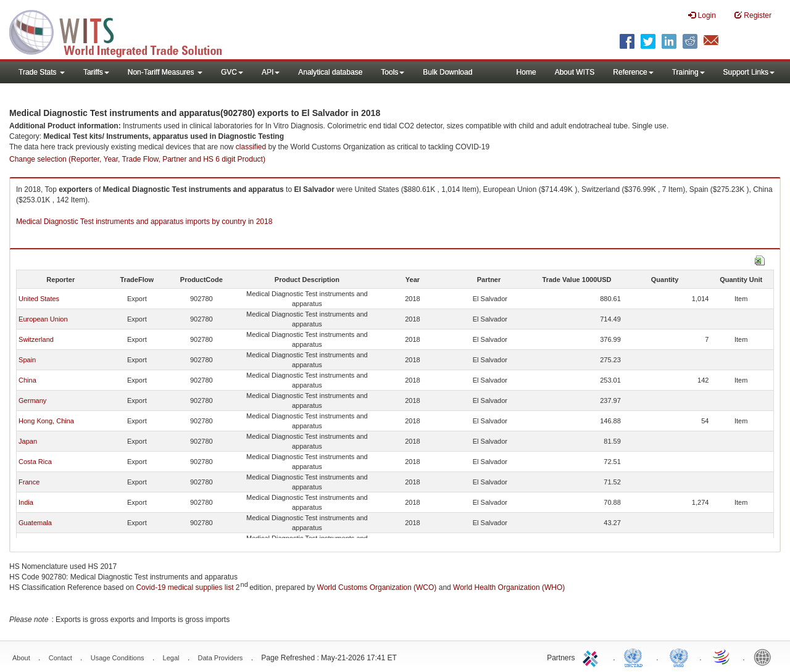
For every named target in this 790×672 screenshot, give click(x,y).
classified (251, 147)
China (27, 380)
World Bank (765, 657)
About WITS (575, 72)
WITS (123, 31)
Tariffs (96, 72)
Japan (28, 441)
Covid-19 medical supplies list (185, 587)
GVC (232, 72)
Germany (32, 400)
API (271, 72)
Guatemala (35, 523)
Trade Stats (42, 72)
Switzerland (36, 339)
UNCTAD (636, 657)
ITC (592, 657)
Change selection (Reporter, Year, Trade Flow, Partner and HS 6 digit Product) (137, 159)
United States (39, 299)
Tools (393, 72)
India (26, 502)
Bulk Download (447, 72)
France (29, 482)
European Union (43, 319)
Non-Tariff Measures (165, 72)
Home (526, 72)
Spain (27, 360)
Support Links (749, 72)
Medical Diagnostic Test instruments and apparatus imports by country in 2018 (144, 222)
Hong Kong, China (46, 421)
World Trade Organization (722, 657)
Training (688, 72)
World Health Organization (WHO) (509, 587)
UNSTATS (679, 657)
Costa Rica (35, 462)
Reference (633, 72)
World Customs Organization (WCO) (377, 587)
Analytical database (330, 72)
